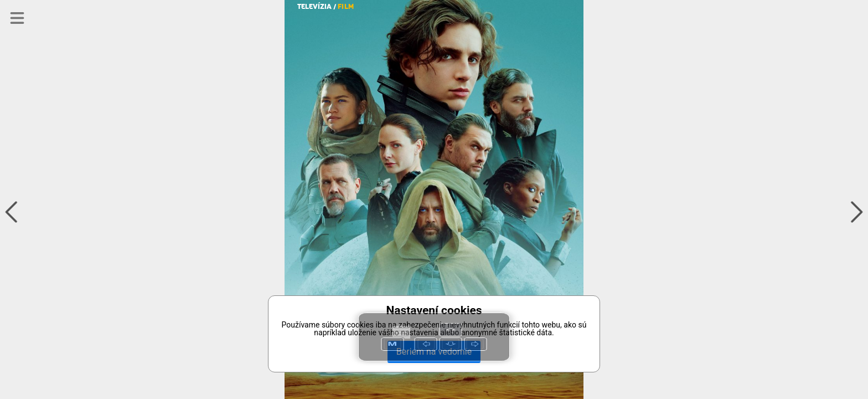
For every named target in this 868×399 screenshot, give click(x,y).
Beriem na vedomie (434, 352)
